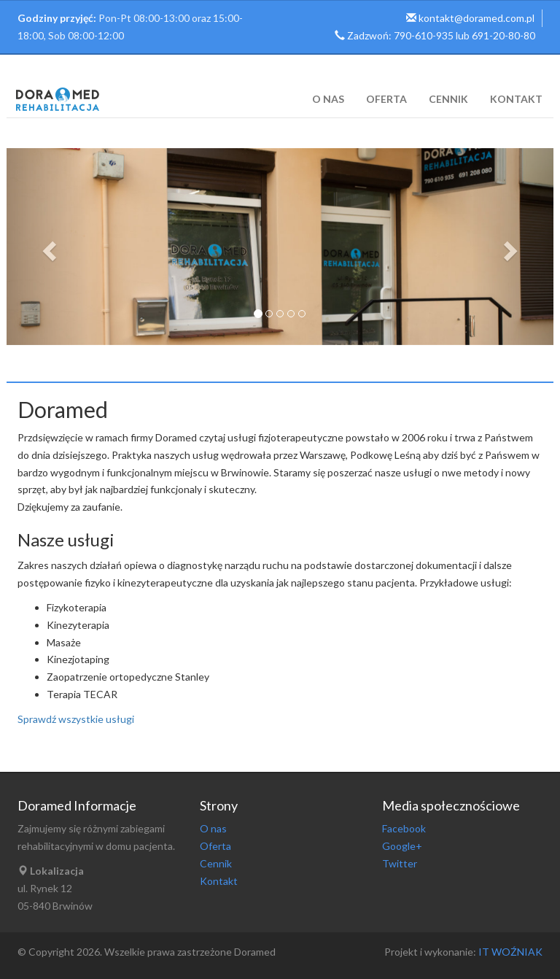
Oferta (386, 99)
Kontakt (516, 99)
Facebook (404, 828)
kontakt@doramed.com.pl (477, 18)
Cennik (448, 99)
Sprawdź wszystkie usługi (76, 719)
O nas (328, 99)
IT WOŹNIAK (509, 952)
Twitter (400, 863)
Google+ (402, 846)
